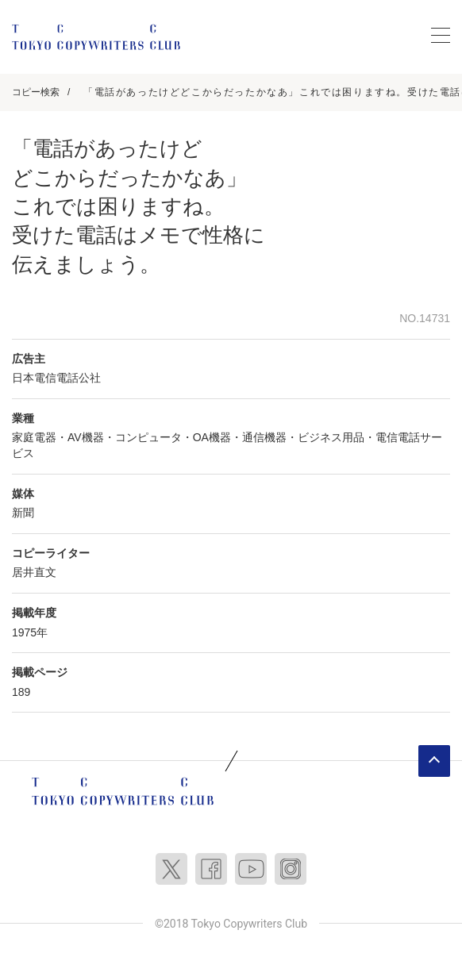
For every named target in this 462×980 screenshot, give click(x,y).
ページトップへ (434, 761)
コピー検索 (36, 92)
